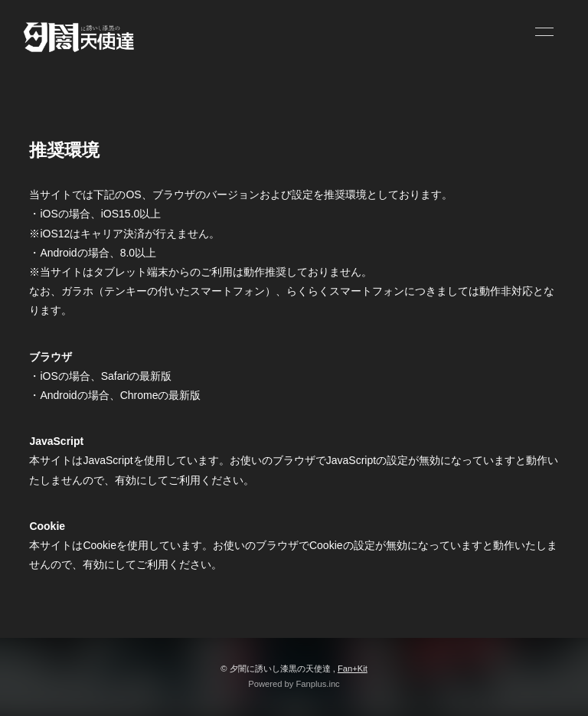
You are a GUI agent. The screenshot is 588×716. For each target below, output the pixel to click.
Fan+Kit (353, 669)
